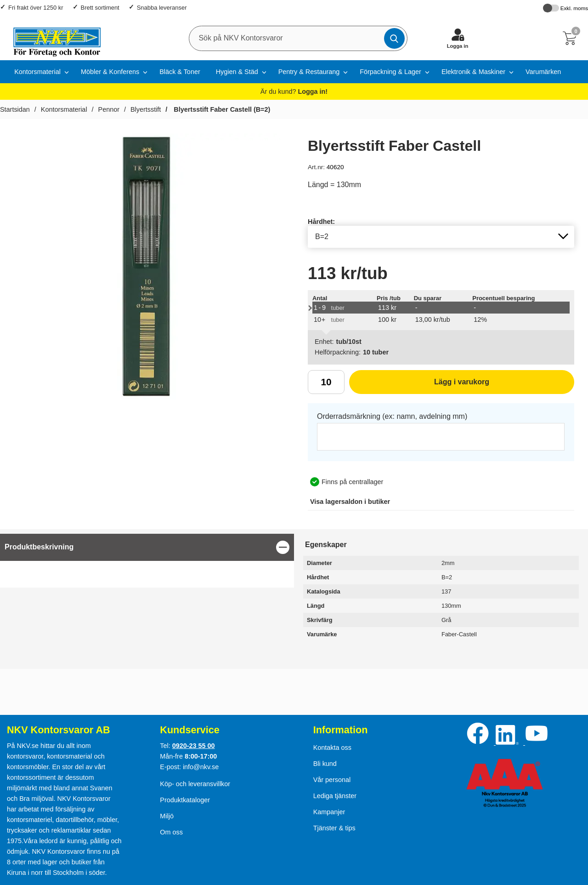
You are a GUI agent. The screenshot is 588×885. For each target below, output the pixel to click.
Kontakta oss (332, 748)
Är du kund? (294, 91)
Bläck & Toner (180, 72)
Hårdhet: (321, 222)
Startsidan (15, 109)
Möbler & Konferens (110, 72)
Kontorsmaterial (37, 72)
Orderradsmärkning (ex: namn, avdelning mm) (392, 416)
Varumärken (543, 72)
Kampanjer (329, 812)
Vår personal (332, 780)
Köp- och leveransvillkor (195, 784)
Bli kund (325, 764)
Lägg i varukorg (419, 385)
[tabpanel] (147, 561)
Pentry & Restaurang (309, 72)
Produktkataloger (185, 800)
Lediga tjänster (335, 796)
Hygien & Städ (237, 72)
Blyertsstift (146, 109)
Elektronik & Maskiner (473, 72)
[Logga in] (458, 38)
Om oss (171, 832)
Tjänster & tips (334, 828)
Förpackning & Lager (390, 72)
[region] (147, 547)
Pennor (109, 109)
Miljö (167, 816)
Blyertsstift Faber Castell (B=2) (221, 109)
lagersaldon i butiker (350, 502)
